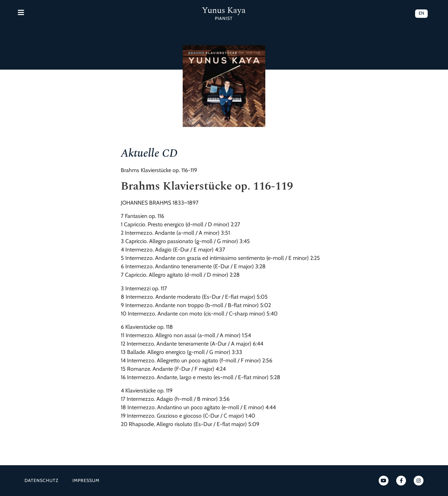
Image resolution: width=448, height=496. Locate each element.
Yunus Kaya (224, 10)
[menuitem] (421, 14)
